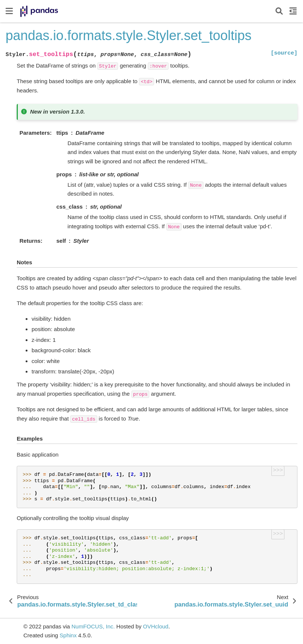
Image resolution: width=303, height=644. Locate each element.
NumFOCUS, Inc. (93, 626)
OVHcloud (156, 626)
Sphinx (68, 635)
